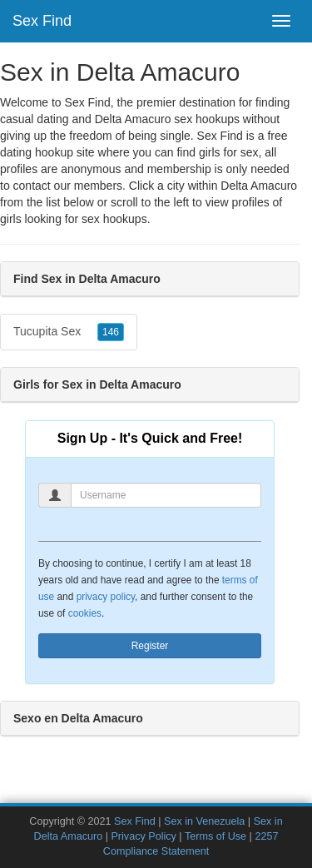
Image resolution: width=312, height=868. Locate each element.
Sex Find (42, 21)
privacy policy (106, 597)
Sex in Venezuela (204, 821)
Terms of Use (215, 836)
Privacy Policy (143, 836)
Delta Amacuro (259, 186)
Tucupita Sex (69, 332)
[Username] (166, 495)
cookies (85, 613)
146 (111, 332)
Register (150, 646)
